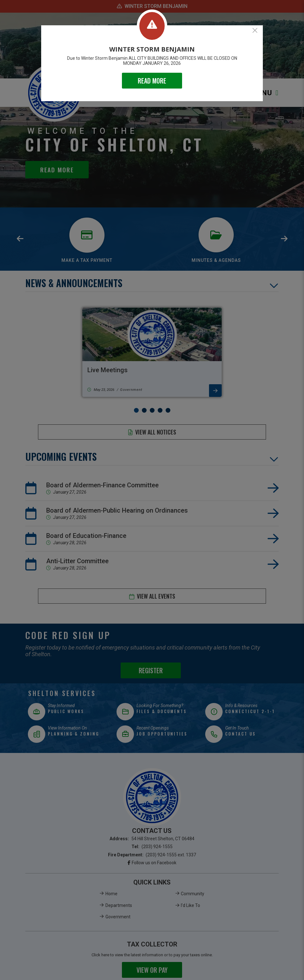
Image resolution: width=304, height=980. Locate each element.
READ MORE (152, 81)
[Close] (255, 30)
